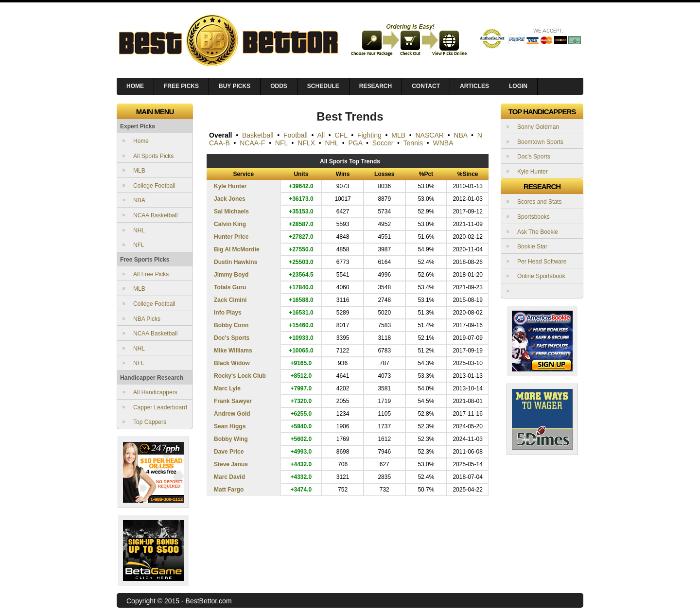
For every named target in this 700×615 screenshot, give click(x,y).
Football (296, 135)
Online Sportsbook (541, 276)
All (321, 135)
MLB (139, 171)
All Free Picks (151, 274)
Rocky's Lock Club (240, 376)
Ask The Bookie (538, 232)
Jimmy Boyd (231, 275)
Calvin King (230, 224)
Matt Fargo (229, 490)
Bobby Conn (231, 325)
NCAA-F (252, 143)
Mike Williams (233, 351)
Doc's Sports (232, 338)
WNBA (443, 143)
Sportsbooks (534, 217)
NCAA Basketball (155, 215)
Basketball (258, 135)
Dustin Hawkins (236, 262)
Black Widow (232, 363)
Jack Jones (230, 199)
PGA (356, 143)
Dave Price (229, 452)
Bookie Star (532, 246)
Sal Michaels (231, 211)
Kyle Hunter (230, 186)
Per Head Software (542, 262)
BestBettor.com (209, 601)
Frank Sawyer (233, 401)
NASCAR (430, 135)
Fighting (369, 135)
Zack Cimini (230, 300)
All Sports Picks (153, 156)
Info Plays (228, 313)
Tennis (413, 143)
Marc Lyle (227, 388)
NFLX (306, 143)
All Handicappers (155, 392)
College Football (154, 186)
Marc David (229, 477)
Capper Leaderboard (160, 407)
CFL (341, 135)
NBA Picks (147, 319)
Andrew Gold (232, 414)
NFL (139, 245)
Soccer (383, 143)
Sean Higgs (230, 426)
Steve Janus (231, 464)
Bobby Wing (231, 439)
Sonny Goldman (538, 127)
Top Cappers (150, 422)
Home (141, 141)
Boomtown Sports (540, 142)
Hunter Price (231, 237)
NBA (139, 200)
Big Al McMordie (237, 249)
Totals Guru (230, 287)
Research (376, 86)
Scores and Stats (539, 202)
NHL (139, 230)
